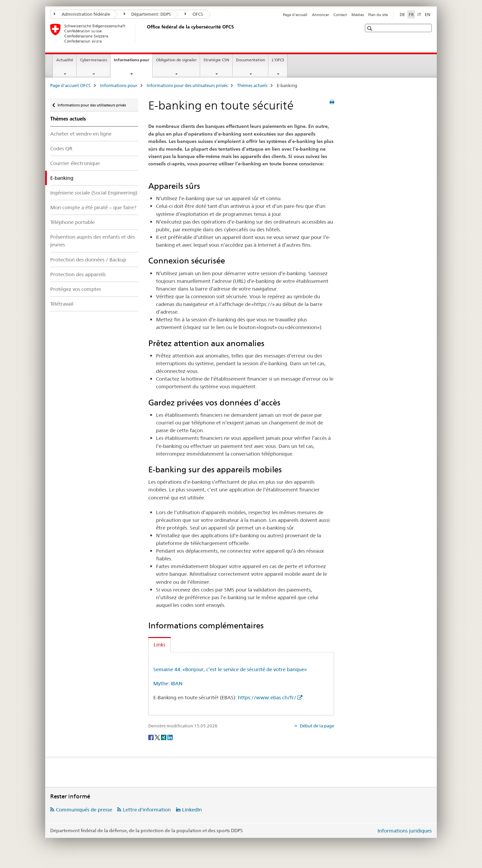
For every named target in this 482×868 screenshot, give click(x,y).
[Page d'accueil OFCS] (146, 33)
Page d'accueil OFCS (70, 85)
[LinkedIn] (170, 737)
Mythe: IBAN (168, 683)
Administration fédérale (82, 14)
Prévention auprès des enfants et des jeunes (93, 241)
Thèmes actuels (252, 85)
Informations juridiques (405, 831)
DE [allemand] (402, 14)
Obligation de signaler (176, 60)
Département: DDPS (148, 14)
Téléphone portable (72, 222)
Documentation (251, 60)
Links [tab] (159, 645)
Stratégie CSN (216, 60)
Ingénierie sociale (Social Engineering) (94, 193)
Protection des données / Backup (88, 260)
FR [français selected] (411, 14)
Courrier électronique (75, 163)
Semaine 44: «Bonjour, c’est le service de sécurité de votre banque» (230, 669)
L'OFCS (278, 60)
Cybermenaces (94, 60)
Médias (358, 15)
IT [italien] (419, 14)
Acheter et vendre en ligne (81, 134)
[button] (370, 28)
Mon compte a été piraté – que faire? (93, 207)
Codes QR (61, 148)
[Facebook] (151, 737)
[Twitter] (158, 737)
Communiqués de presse (84, 810)
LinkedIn (192, 810)
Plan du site (378, 15)
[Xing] (164, 737)
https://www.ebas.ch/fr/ (267, 697)
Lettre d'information (147, 810)
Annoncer (320, 15)
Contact (340, 15)
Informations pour (133, 62)
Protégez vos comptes (76, 289)
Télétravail (62, 304)
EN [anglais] (428, 14)
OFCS (194, 14)
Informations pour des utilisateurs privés (187, 85)
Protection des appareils (78, 274)
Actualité (65, 60)
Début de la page (316, 726)
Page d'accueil (295, 15)
